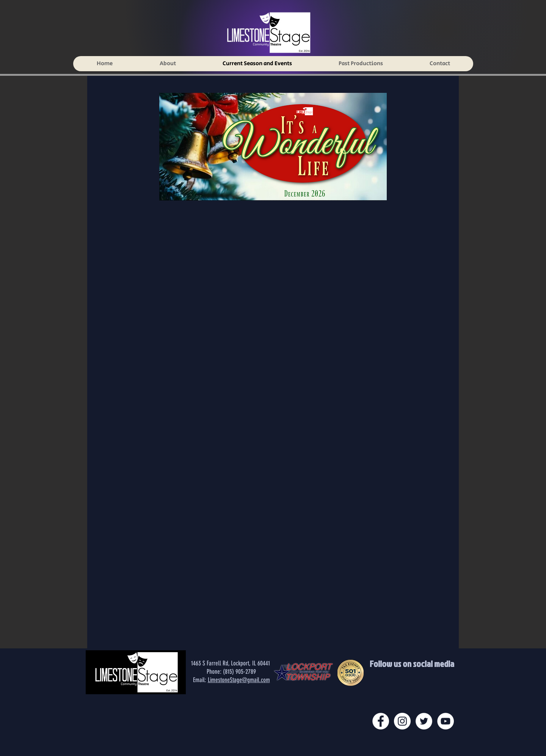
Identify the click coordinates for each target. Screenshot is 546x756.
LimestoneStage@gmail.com (239, 680)
